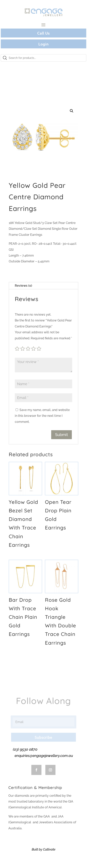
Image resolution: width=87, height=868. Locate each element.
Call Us (43, 33)
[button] (72, 111)
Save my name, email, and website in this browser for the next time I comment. (42, 416)
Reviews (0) (23, 286)
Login (43, 44)
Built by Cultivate (44, 849)
